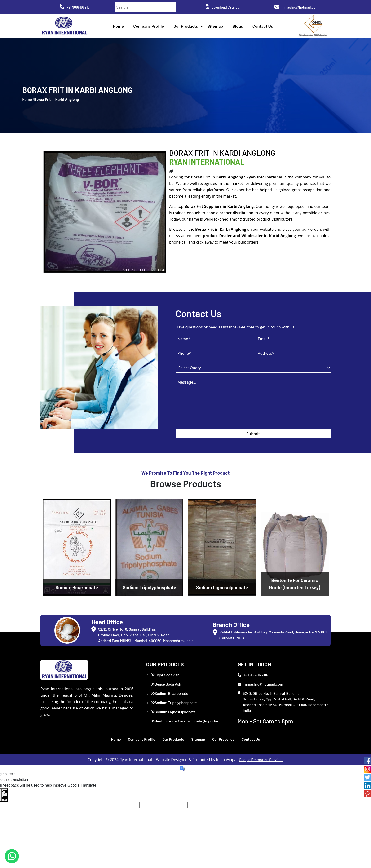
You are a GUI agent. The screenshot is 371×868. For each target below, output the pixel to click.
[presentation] (212, 420)
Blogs (238, 26)
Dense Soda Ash (166, 684)
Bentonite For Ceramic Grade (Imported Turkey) (185, 724)
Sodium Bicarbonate (170, 693)
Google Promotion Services (261, 759)
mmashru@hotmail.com (296, 7)
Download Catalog (223, 7)
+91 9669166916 (75, 7)
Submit (253, 434)
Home (118, 26)
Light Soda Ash (165, 675)
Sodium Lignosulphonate (173, 712)
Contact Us (263, 26)
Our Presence (223, 739)
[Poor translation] (4, 795)
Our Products (186, 26)
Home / (28, 99)
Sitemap (215, 26)
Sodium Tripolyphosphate (174, 702)
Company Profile (149, 26)
